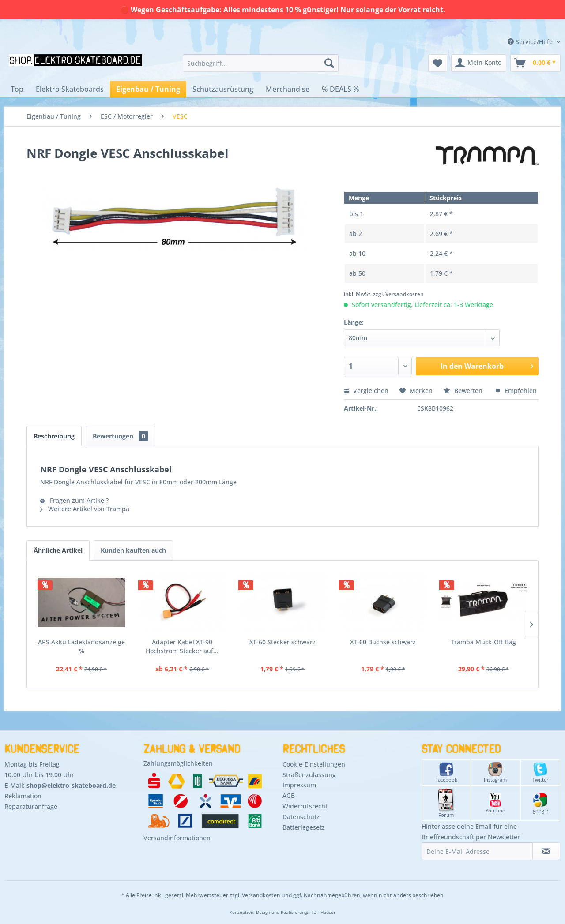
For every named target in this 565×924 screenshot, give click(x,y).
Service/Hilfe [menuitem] (531, 42)
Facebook (446, 772)
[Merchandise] (288, 89)
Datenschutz (301, 817)
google (541, 803)
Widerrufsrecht (305, 806)
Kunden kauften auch (133, 550)
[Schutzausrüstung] (223, 89)
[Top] (17, 89)
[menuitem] (261, 63)
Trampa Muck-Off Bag (483, 642)
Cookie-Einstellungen (314, 764)
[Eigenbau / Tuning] (148, 89)
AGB (289, 795)
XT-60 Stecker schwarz (282, 642)
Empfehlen (516, 391)
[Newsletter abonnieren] (546, 851)
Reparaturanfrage (31, 806)
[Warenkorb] (535, 63)
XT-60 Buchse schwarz (383, 642)
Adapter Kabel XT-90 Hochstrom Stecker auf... (182, 646)
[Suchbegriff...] (261, 63)
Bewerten (464, 391)
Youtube (495, 803)
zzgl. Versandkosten (398, 294)
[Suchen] (329, 63)
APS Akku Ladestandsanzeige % (81, 646)
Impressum (299, 785)
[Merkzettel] (438, 63)
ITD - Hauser (322, 912)
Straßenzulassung (309, 775)
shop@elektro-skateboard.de (71, 785)
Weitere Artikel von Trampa (85, 509)
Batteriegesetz (304, 827)
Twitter (541, 772)
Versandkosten (261, 895)
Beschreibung (54, 436)
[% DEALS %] (341, 89)
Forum (446, 803)
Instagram (495, 772)
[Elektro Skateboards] (70, 89)
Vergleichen (366, 391)
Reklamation (23, 796)
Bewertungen (121, 436)
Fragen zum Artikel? (74, 500)
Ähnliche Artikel (58, 550)
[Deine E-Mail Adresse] (477, 851)
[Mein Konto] (479, 63)
